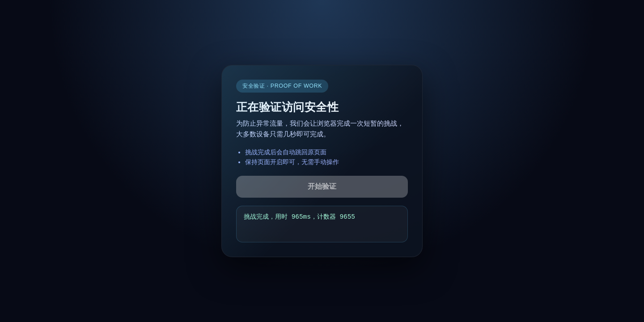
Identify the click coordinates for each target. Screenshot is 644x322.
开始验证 (322, 186)
